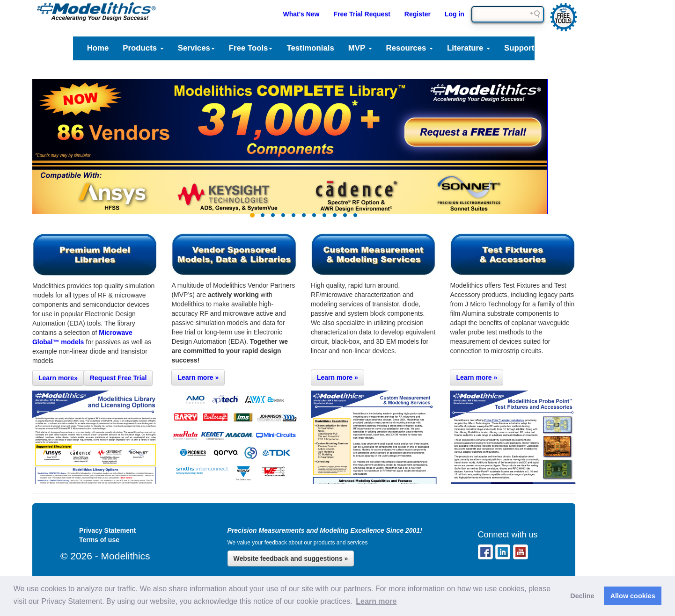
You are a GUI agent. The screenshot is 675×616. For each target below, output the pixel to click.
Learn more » (198, 377)
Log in (455, 14)
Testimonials (310, 48)
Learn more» (58, 378)
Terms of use (99, 540)
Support (519, 48)
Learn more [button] (376, 601)
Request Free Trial (118, 378)
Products (143, 48)
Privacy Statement (107, 530)
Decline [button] (582, 596)
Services (196, 48)
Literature (469, 48)
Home (98, 48)
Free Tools (251, 48)
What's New (301, 14)
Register (418, 14)
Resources (410, 48)
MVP (360, 48)
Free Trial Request (362, 14)
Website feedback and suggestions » (291, 558)
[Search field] (508, 14)
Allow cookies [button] (633, 596)
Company (569, 48)
